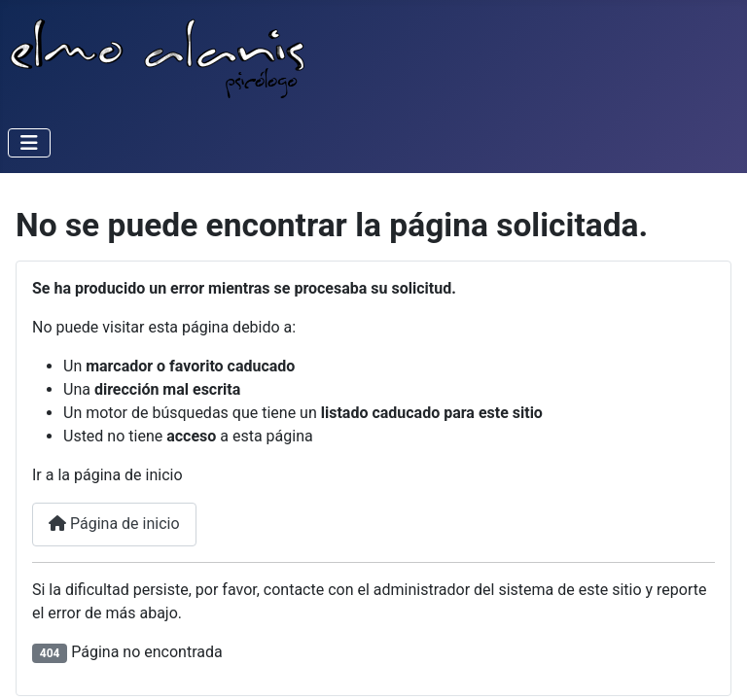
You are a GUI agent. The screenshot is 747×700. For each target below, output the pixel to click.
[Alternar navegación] (29, 143)
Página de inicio (114, 524)
